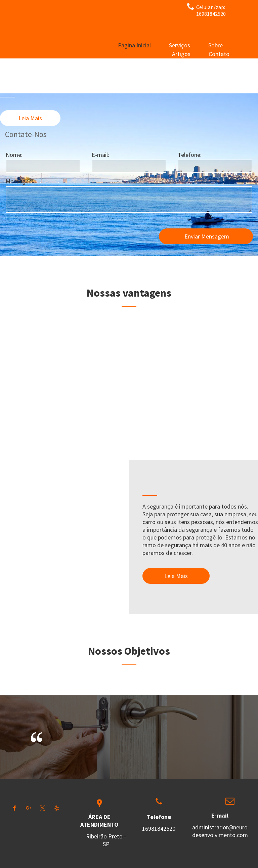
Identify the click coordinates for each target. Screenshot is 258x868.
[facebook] (14, 809)
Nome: (14, 155)
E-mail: (100, 155)
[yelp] (57, 809)
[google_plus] (28, 809)
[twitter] (42, 809)
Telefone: (190, 155)
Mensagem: (20, 181)
